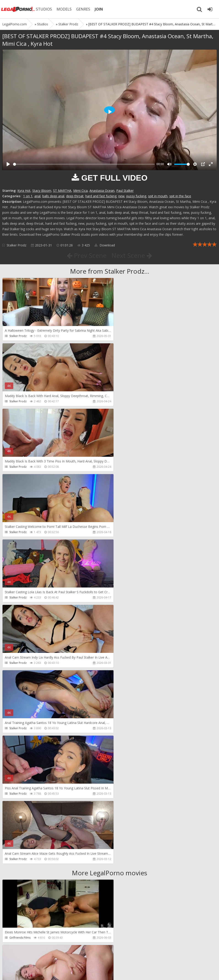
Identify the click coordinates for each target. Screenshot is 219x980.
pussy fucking (136, 196)
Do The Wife (126, 676)
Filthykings (16, 807)
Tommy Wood (127, 741)
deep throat (75, 196)
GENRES (84, 9)
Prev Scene (86, 255)
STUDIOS (45, 9)
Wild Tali (15, 938)
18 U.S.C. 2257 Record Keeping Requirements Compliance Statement (148, 972)
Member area (35, 958)
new (121, 196)
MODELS (65, 9)
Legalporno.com (18, 9)
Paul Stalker (125, 191)
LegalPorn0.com (36, 972)
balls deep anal (53, 196)
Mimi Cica (80, 191)
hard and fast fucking (101, 196)
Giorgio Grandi (19, 872)
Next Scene (132, 255)
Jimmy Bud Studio (129, 872)
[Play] (8, 164)
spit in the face (180, 196)
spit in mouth (158, 196)
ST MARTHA (62, 191)
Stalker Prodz (16, 245)
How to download (67, 958)
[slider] (84, 164)
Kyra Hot (24, 191)
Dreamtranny (18, 741)
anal (37, 196)
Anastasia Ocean (102, 191)
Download (105, 245)
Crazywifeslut (126, 807)
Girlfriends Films (20, 676)
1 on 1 (28, 196)
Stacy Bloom (42, 191)
